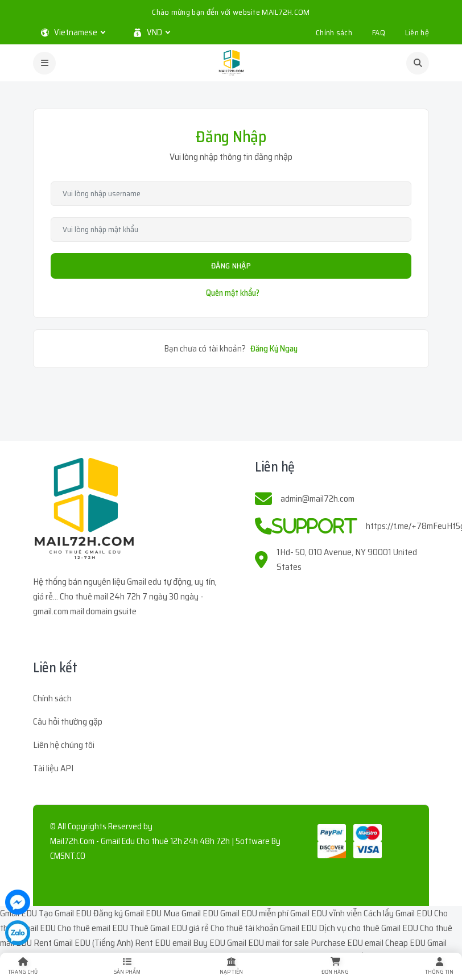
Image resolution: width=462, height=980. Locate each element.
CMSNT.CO (68, 856)
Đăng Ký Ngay (274, 349)
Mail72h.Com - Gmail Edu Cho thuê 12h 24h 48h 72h (140, 841)
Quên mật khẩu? (233, 293)
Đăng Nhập (231, 266)
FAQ (379, 32)
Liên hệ (417, 32)
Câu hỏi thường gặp (68, 721)
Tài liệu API (53, 768)
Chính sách (334, 32)
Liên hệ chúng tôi (64, 745)
